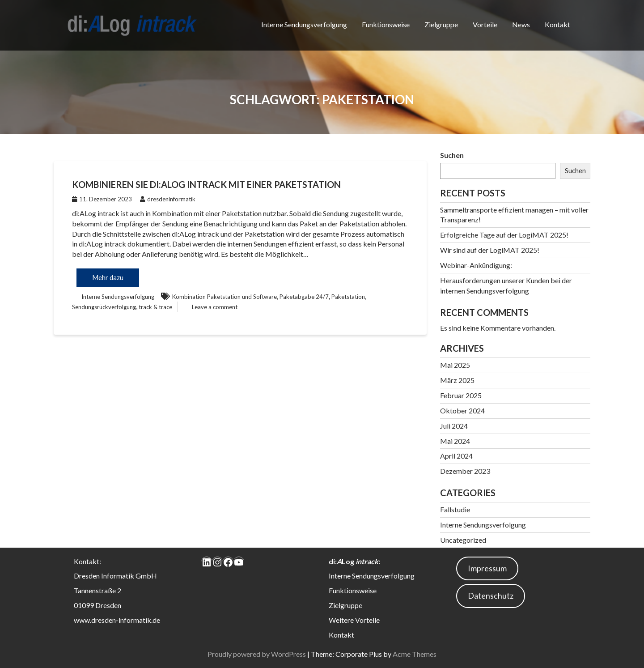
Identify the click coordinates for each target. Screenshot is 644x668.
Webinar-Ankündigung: (476, 265)
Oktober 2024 (462, 411)
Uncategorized (463, 540)
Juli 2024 (454, 426)
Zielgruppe (441, 24)
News (521, 24)
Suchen (452, 155)
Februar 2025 (461, 395)
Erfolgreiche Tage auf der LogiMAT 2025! (504, 235)
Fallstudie (455, 509)
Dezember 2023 (465, 471)
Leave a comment (215, 307)
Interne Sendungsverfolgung (304, 24)
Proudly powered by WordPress (257, 654)
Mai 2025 (455, 365)
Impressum (487, 568)
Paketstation (348, 297)
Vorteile (485, 24)
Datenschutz (491, 596)
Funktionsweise (386, 24)
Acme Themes (415, 654)
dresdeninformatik (168, 199)
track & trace (155, 307)
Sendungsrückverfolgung (104, 307)
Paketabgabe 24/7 (304, 297)
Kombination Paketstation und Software (225, 297)
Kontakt (557, 24)
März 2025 (457, 380)
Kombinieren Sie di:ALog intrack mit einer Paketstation (206, 184)
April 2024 (456, 456)
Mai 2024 (455, 441)
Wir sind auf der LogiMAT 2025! (490, 250)
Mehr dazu (108, 277)
